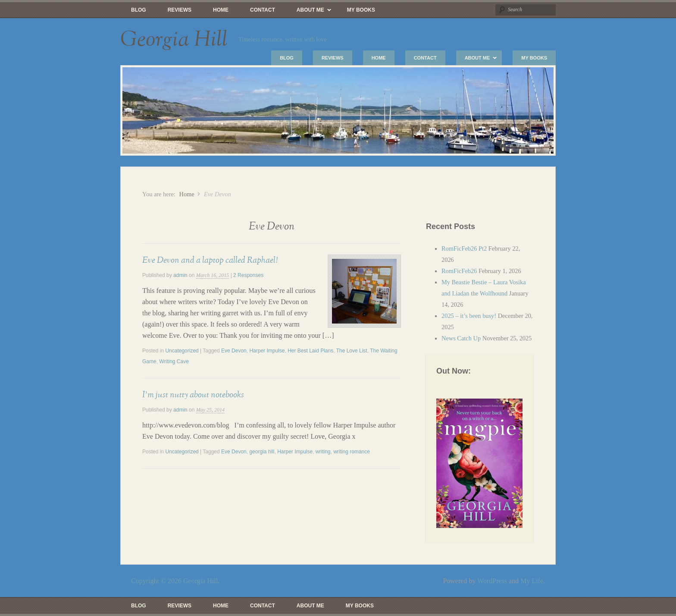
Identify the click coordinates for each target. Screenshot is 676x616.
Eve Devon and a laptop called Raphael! (210, 260)
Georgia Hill (174, 40)
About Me (308, 12)
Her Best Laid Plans (310, 351)
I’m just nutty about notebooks (193, 395)
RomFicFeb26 (459, 271)
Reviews (180, 10)
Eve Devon (234, 351)
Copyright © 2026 (157, 581)
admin (180, 275)
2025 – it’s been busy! (469, 316)
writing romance (352, 452)
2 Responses (248, 275)
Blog (139, 10)
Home (221, 10)
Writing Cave (174, 361)
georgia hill (262, 452)
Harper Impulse (267, 351)
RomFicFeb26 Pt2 (464, 248)
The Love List (352, 351)
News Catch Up (461, 338)
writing (323, 452)
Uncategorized (182, 351)
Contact (263, 10)
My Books (361, 10)
